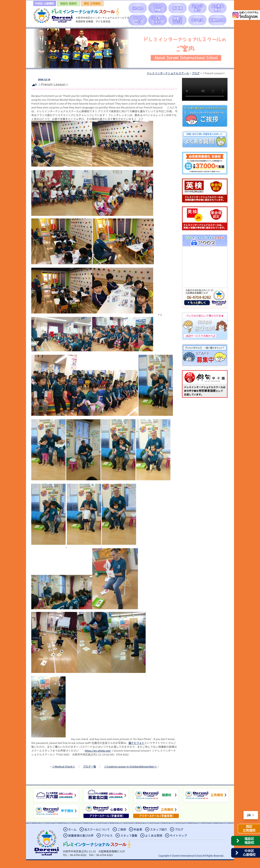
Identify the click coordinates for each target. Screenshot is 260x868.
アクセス (107, 835)
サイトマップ (178, 835)
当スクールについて (97, 829)
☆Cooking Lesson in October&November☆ (130, 766)
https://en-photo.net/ (98, 751)
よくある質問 (154, 835)
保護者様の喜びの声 (81, 835)
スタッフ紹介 (158, 829)
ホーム (72, 829)
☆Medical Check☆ (63, 766)
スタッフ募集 (129, 835)
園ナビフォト (136, 743)
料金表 (138, 829)
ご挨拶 (122, 829)
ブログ (179, 829)
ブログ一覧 (89, 766)
